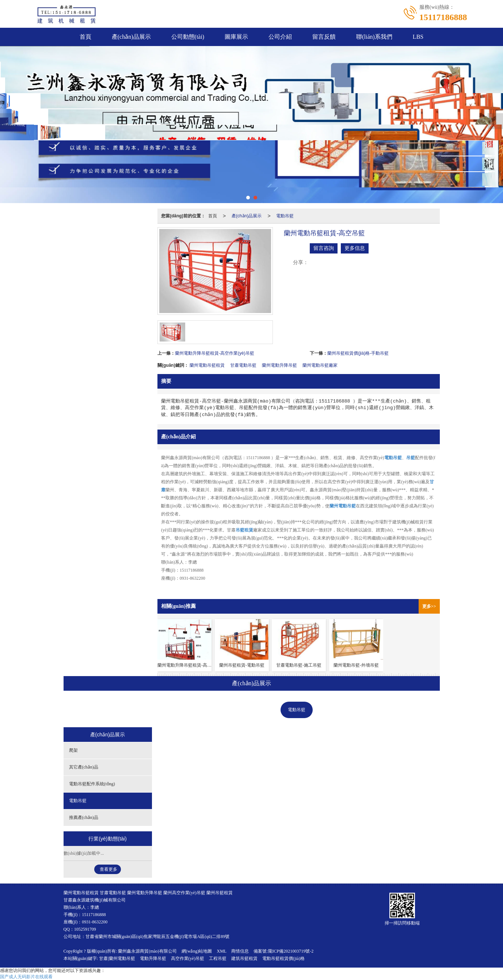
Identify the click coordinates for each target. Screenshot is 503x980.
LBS (418, 37)
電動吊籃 (285, 216)
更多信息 (355, 248)
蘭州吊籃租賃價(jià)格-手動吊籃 (358, 353)
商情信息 (240, 951)
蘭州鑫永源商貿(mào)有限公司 (147, 951)
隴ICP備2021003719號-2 (291, 951)
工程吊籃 (218, 958)
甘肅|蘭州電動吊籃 (117, 958)
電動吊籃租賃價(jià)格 (283, 958)
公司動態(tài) (188, 37)
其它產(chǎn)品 (188, 710)
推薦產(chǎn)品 (339, 710)
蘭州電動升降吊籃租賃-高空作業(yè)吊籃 (215, 353)
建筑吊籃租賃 (244, 958)
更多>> (429, 606)
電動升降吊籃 (153, 958)
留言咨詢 (324, 248)
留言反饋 (324, 37)
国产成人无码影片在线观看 (26, 977)
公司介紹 (280, 37)
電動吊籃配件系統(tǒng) (245, 710)
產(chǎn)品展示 (131, 37)
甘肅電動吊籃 (243, 365)
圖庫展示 (236, 37)
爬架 (150, 710)
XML (222, 951)
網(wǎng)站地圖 (197, 951)
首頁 (85, 37)
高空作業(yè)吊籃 (188, 958)
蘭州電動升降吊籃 (279, 365)
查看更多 (108, 869)
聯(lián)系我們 (374, 37)
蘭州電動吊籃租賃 (207, 365)
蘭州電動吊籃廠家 (320, 365)
